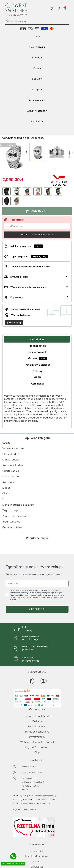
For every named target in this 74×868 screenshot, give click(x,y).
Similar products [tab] (37, 352)
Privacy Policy (37, 737)
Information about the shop (37, 716)
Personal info (37, 851)
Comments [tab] (38, 384)
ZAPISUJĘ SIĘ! (37, 609)
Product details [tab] (37, 346)
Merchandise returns (37, 856)
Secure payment (37, 726)
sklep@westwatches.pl (32, 773)
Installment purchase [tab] (37, 365)
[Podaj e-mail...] (37, 583)
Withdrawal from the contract (37, 742)
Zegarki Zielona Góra (37, 747)
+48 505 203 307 (29, 766)
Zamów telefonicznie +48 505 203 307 (30, 267)
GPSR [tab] (38, 377)
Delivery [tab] (38, 371)
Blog (37, 752)
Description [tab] (37, 339)
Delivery (37, 721)
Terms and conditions (37, 732)
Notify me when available (37, 235)
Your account (37, 844)
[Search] (37, 21)
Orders (37, 861)
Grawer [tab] (37, 358)
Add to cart (37, 211)
